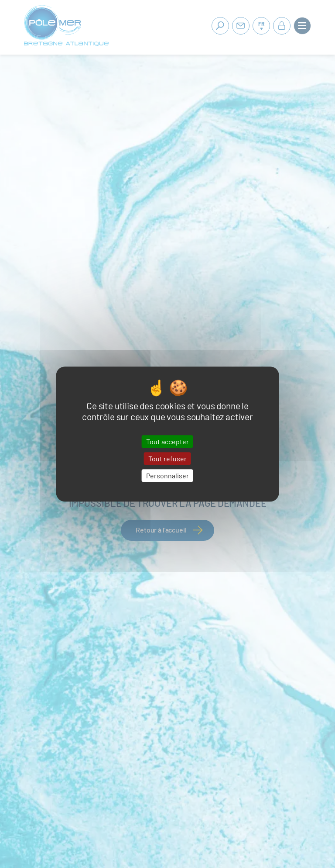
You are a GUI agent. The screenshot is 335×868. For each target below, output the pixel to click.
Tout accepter (167, 441)
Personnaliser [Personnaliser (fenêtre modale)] (167, 475)
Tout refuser (167, 458)
